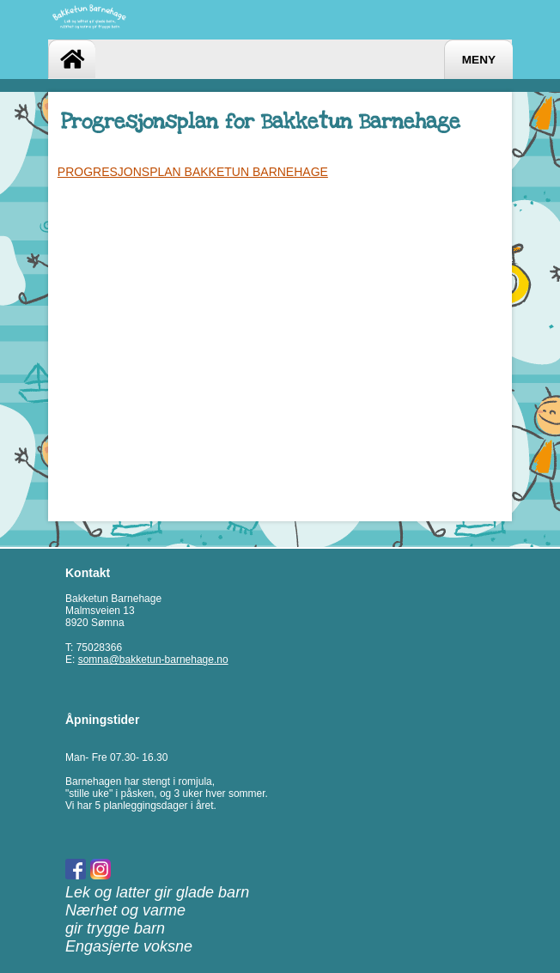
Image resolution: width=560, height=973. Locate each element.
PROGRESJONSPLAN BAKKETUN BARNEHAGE (193, 172)
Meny (479, 60)
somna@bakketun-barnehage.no (153, 660)
